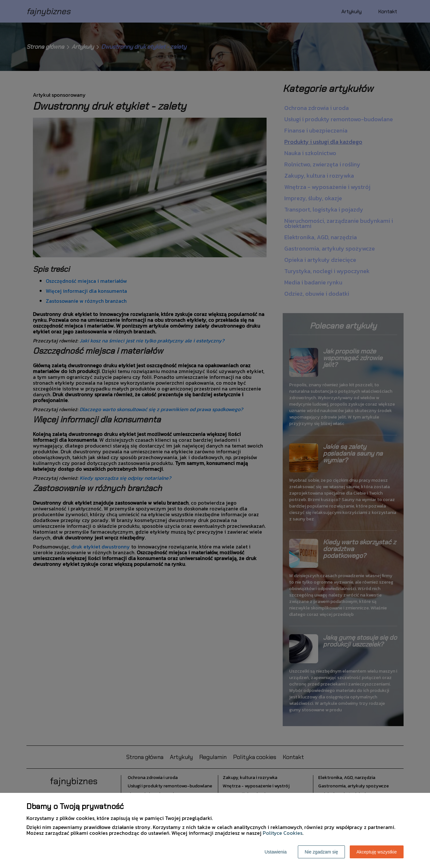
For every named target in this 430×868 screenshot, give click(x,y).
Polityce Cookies (283, 833)
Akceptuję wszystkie (377, 852)
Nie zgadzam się (321, 852)
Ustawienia (276, 852)
